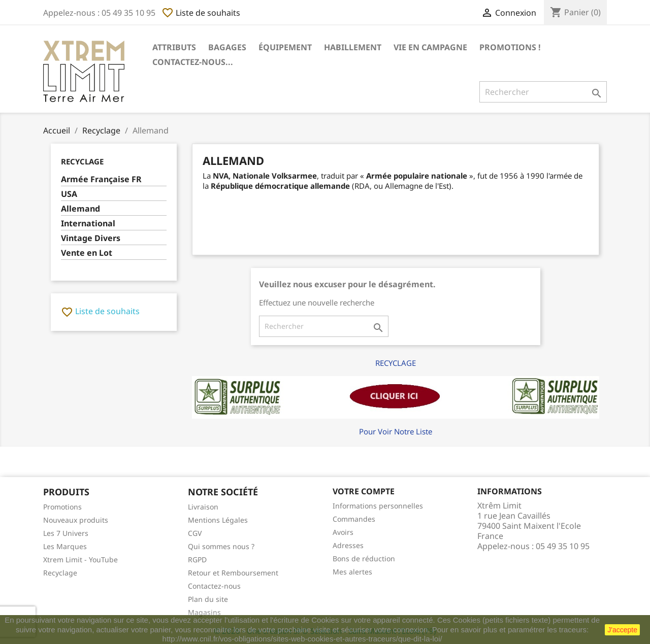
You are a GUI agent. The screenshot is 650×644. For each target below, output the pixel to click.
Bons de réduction (364, 558)
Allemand (80, 209)
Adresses (348, 545)
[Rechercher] (543, 92)
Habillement (353, 47)
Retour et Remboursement (233, 573)
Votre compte (364, 491)
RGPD (197, 560)
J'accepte (622, 630)
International (88, 224)
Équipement (285, 47)
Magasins (204, 612)
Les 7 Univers (66, 533)
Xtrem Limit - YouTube (80, 560)
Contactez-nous (214, 586)
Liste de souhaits (201, 13)
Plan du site (208, 599)
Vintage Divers (91, 238)
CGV (195, 533)
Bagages (227, 47)
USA (69, 194)
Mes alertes (352, 572)
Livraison (203, 507)
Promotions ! (510, 47)
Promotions (62, 507)
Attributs (174, 47)
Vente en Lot (87, 253)
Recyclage (82, 161)
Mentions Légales (218, 520)
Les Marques (65, 546)
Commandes (354, 519)
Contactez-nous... (193, 62)
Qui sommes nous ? (221, 546)
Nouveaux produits (76, 520)
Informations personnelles (378, 506)
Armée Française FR (101, 179)
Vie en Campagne (430, 47)
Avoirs (343, 532)
